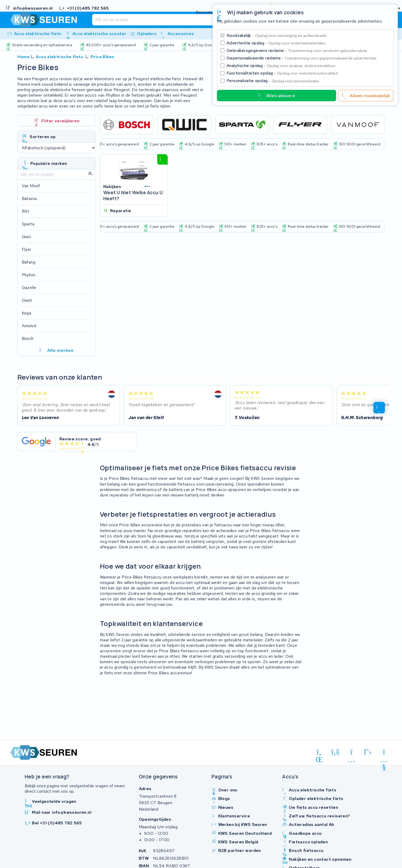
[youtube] (384, 753)
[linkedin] (319, 753)
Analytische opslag (281, 66)
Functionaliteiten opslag (283, 73)
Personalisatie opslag (273, 81)
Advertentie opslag (276, 43)
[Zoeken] (190, 20)
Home (24, 57)
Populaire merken (49, 163)
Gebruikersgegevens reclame (297, 51)
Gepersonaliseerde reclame (302, 58)
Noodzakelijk (277, 35)
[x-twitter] (368, 752)
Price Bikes (102, 57)
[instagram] (352, 753)
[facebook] (335, 752)
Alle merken (56, 351)
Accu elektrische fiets (60, 57)
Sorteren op (43, 137)
